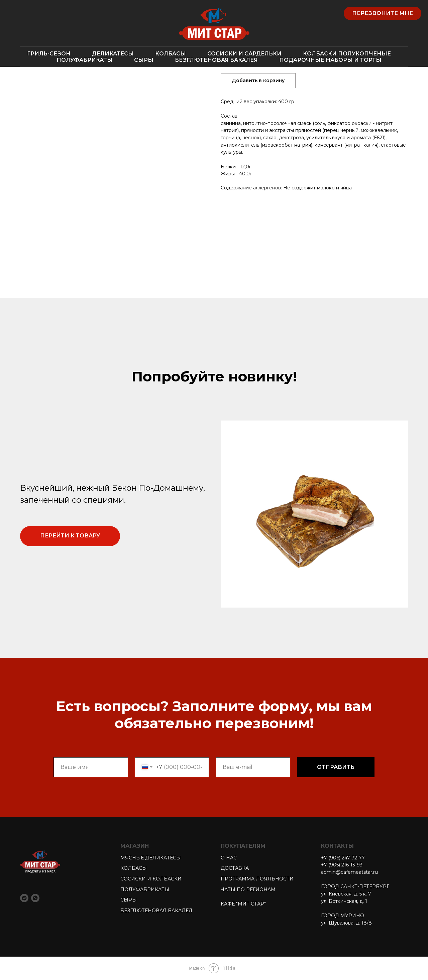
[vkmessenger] (24, 898)
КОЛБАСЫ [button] (171, 54)
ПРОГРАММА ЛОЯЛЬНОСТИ (257, 879)
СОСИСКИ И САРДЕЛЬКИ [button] (244, 54)
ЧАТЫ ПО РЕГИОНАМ (248, 889)
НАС (231, 858)
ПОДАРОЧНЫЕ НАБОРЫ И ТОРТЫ (330, 60)
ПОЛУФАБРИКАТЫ (85, 60)
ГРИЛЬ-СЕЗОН (49, 54)
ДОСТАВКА (235, 868)
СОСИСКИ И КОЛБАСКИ (151, 879)
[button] (383, 13)
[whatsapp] (35, 898)
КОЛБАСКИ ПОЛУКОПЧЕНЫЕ (347, 54)
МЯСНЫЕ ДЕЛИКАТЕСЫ (151, 858)
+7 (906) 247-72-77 (343, 858)
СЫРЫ (144, 60)
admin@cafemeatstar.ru (349, 872)
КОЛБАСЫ (134, 868)
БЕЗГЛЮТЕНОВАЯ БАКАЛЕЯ (216, 60)
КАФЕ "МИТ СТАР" (243, 904)
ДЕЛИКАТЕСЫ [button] (113, 54)
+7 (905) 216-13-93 (342, 865)
